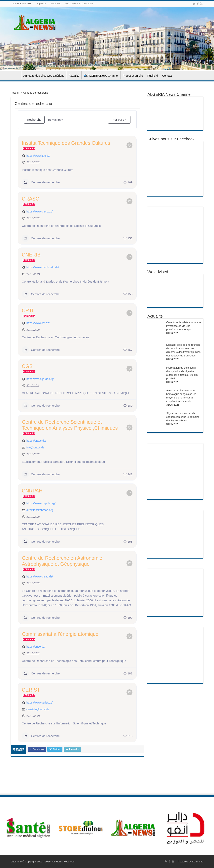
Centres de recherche (41, 182)
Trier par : (118, 120)
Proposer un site (133, 76)
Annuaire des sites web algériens (44, 76)
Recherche (34, 120)
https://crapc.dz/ (36, 441)
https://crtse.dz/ (36, 647)
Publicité (153, 76)
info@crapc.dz (35, 447)
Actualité (74, 76)
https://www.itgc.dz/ (38, 156)
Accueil (16, 75)
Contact (167, 76)
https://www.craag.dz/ (40, 576)
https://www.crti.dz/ (38, 323)
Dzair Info (198, 862)
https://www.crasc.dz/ (39, 211)
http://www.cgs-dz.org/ (40, 379)
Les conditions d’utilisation (79, 4)
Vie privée (56, 4)
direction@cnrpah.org (40, 510)
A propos (42, 4)
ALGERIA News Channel (101, 76)
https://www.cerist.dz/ (39, 703)
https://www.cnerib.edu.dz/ (43, 267)
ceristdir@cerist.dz (38, 709)
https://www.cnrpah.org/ (41, 503)
